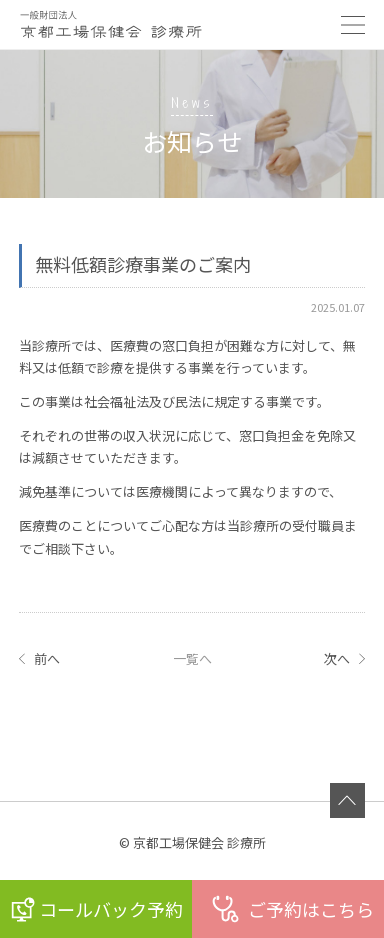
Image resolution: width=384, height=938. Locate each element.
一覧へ (192, 658)
